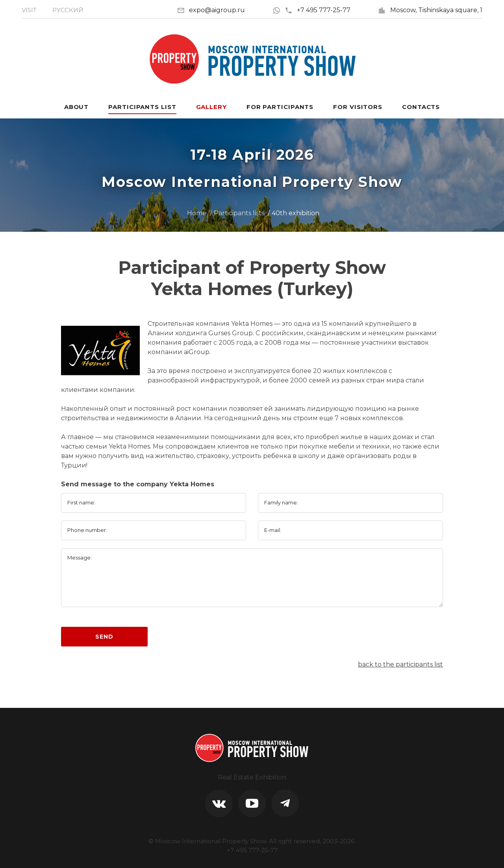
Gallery (211, 107)
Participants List (142, 107)
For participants (280, 107)
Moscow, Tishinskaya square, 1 (436, 10)
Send (104, 637)
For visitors (358, 107)
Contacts (421, 107)
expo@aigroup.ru (217, 10)
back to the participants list (400, 664)
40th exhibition (296, 213)
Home (197, 213)
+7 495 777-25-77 (318, 10)
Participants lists (239, 213)
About (77, 107)
